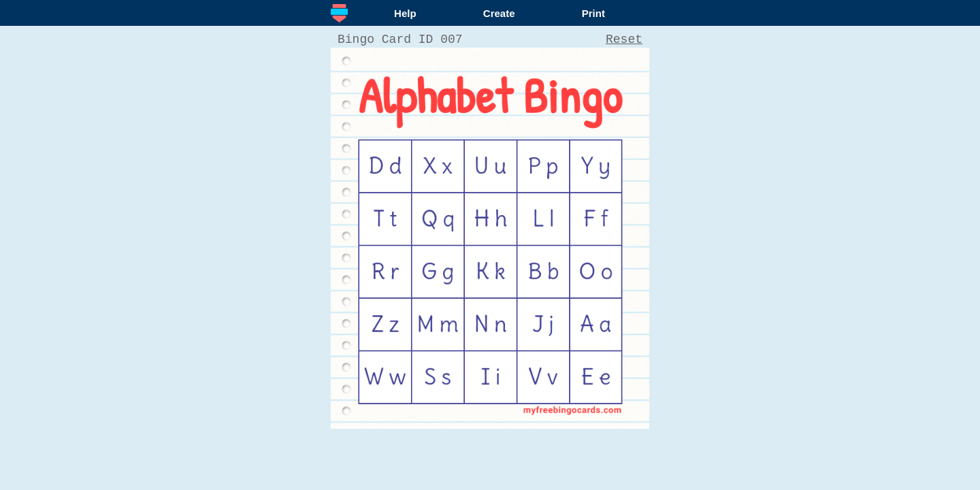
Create (499, 13)
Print (593, 13)
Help (405, 13)
